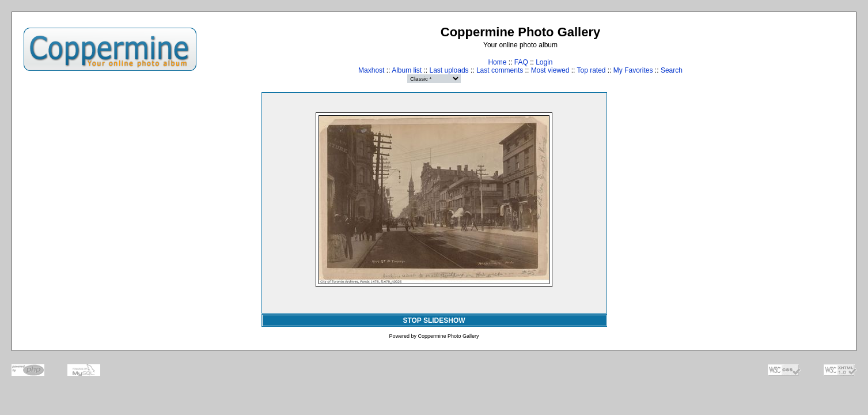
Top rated (591, 70)
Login (544, 62)
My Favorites (633, 70)
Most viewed (550, 70)
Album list (407, 70)
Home (497, 62)
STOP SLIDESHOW (434, 320)
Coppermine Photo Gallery (448, 336)
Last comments (500, 70)
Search (672, 70)
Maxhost (371, 70)
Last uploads (449, 70)
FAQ (521, 62)
